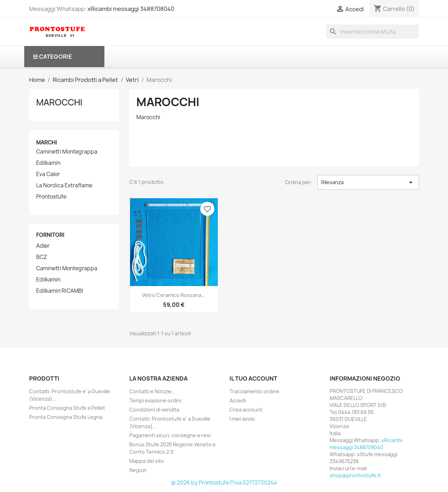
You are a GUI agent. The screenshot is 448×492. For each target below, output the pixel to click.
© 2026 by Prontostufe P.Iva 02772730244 (224, 483)
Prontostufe (51, 197)
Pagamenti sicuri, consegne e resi (170, 435)
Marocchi (59, 102)
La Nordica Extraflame (64, 186)
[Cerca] (372, 32)
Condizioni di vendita (154, 410)
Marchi (47, 143)
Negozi (138, 470)
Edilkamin (48, 163)
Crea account (246, 410)
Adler (43, 246)
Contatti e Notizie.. (152, 391)
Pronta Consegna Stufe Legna (66, 417)
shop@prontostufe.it (355, 475)
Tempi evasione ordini (155, 400)
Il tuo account (253, 378)
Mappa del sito (147, 461)
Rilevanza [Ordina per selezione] (368, 182)
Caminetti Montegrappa (67, 152)
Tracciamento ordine (254, 391)
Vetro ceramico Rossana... (174, 295)
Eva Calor (48, 174)
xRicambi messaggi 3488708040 (131, 9)
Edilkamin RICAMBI (60, 291)
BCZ (42, 257)
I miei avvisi (242, 419)
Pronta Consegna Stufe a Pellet (67, 408)
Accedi (238, 400)
